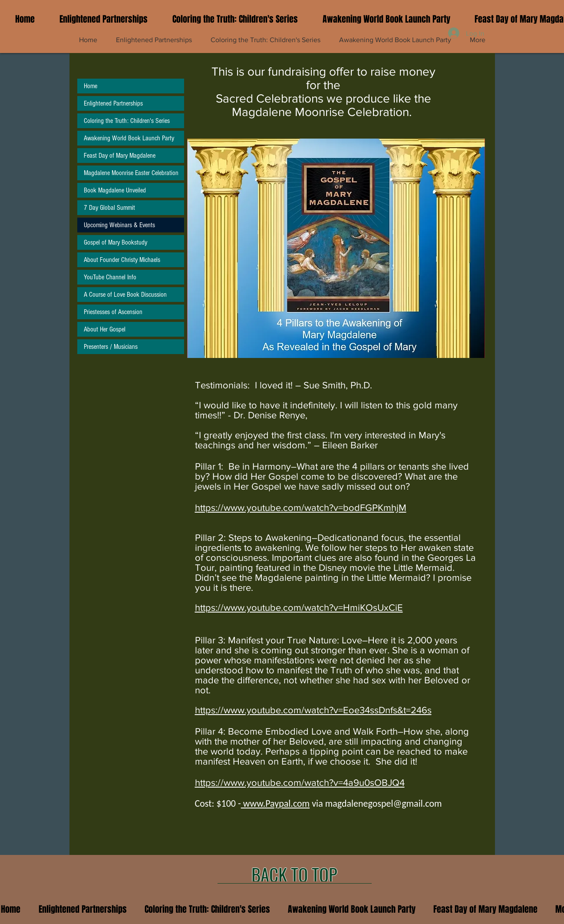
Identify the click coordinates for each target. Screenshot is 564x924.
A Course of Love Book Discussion (125, 295)
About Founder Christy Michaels (122, 260)
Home (91, 86)
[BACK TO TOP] (295, 874)
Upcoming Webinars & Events (119, 225)
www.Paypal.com (275, 803)
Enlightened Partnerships (113, 103)
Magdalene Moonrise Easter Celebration (131, 173)
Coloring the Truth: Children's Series (127, 121)
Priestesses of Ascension (113, 312)
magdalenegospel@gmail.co (380, 803)
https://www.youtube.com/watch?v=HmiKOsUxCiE (299, 608)
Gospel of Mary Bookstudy (115, 242)
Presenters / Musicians (111, 347)
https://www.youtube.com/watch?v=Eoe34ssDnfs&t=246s (313, 710)
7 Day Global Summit (109, 208)
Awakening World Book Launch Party (129, 138)
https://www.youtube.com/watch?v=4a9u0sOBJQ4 (300, 783)
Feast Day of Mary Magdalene (120, 156)
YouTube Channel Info (110, 277)
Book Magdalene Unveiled (115, 190)
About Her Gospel (105, 329)
